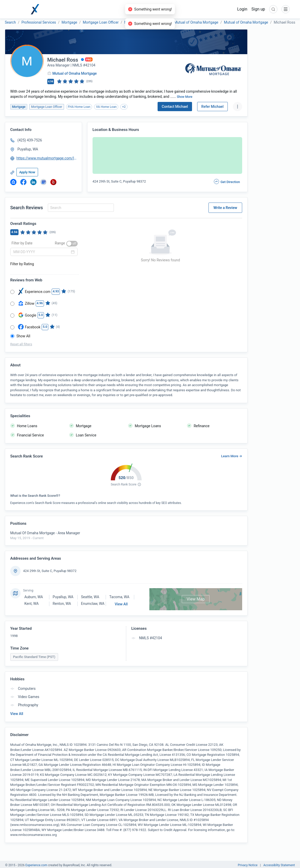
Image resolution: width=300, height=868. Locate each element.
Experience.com (37, 865)
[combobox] (80, 208)
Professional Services (39, 22)
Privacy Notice (248, 865)
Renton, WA (62, 604)
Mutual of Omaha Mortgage (146, 22)
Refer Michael (212, 107)
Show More (185, 97)
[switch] (72, 244)
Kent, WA (32, 604)
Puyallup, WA (28, 149)
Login (242, 9)
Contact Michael (175, 107)
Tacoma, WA (119, 597)
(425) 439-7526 (30, 140)
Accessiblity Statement (279, 865)
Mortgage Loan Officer (101, 22)
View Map (196, 599)
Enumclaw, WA (93, 604)
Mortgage (70, 22)
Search (10, 22)
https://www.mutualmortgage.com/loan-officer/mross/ (47, 158)
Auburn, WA (34, 597)
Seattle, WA (90, 597)
